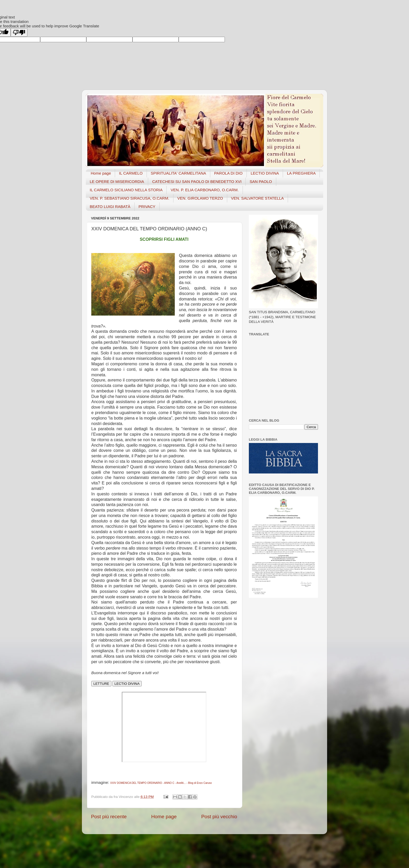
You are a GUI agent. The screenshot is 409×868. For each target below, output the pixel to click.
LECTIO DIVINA (265, 173)
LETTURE (101, 684)
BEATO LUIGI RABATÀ (110, 207)
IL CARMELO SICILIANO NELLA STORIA (126, 190)
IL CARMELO (131, 173)
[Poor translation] (19, 32)
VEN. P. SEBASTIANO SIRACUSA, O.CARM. (130, 198)
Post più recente (109, 817)
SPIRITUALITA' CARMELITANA (178, 173)
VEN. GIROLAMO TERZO (200, 198)
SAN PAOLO (261, 181)
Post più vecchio (219, 817)
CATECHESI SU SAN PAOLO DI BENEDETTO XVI (197, 181)
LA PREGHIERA (301, 173)
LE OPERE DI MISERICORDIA (117, 181)
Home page (101, 173)
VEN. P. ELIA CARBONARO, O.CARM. (205, 190)
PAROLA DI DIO (228, 173)
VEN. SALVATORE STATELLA (258, 198)
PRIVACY (147, 207)
